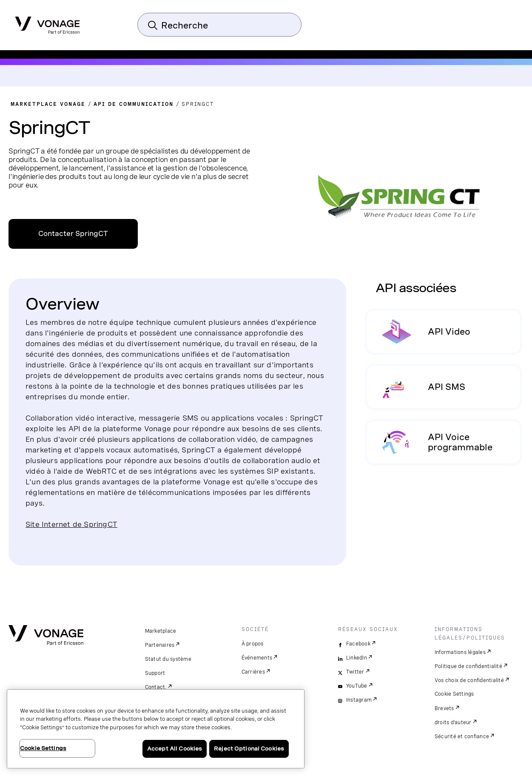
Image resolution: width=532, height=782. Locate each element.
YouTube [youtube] (357, 686)
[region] (156, 729)
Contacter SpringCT (73, 234)
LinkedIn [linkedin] (357, 658)
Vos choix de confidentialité (469, 680)
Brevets (444, 708)
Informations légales (460, 652)
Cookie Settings (454, 694)
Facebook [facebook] (358, 644)
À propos (253, 644)
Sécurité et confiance (462, 737)
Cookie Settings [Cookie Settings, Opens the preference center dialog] (43, 748)
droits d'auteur (453, 722)
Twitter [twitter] (355, 672)
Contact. (156, 687)
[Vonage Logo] (47, 23)
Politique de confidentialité (468, 666)
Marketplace (161, 631)
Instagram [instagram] (359, 700)
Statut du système (168, 659)
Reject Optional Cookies (249, 749)
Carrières (253, 672)
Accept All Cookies (175, 749)
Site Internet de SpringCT (71, 524)
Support (155, 673)
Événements (257, 658)
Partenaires (160, 645)
